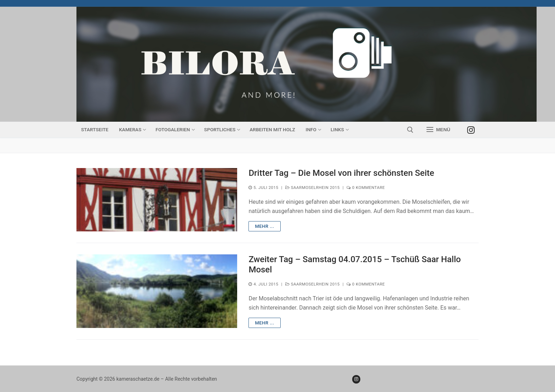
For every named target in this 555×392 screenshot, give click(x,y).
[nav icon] (438, 130)
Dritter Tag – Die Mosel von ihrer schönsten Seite (341, 173)
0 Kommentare (366, 188)
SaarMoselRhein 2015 (313, 188)
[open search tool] (410, 130)
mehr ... (264, 226)
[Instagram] (471, 130)
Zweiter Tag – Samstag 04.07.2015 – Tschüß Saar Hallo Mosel (355, 264)
